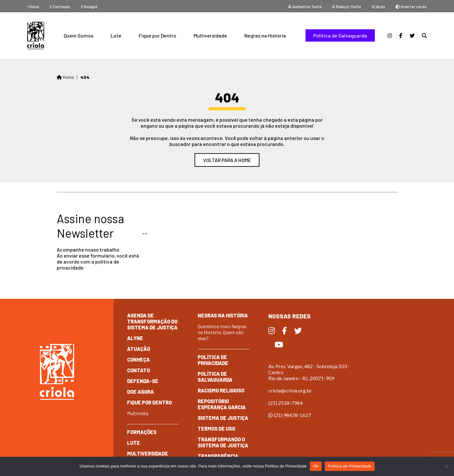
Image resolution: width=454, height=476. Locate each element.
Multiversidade (210, 35)
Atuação (139, 349)
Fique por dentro (149, 402)
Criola (36, 35)
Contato (138, 370)
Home (65, 77)
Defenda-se (143, 381)
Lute (116, 35)
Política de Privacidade (213, 360)
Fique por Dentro (157, 35)
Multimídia (138, 413)
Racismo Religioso (221, 390)
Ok (316, 466)
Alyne (135, 338)
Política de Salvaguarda (340, 35)
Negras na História (265, 35)
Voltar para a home (227, 160)
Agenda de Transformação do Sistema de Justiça (152, 321)
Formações (142, 432)
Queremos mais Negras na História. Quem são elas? (222, 332)
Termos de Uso (216, 429)
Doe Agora (140, 392)
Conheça (138, 360)
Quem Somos (79, 35)
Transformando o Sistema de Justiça (223, 442)
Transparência (218, 456)
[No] (446, 466)
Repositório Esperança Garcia (222, 404)
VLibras (378, 7)
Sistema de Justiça (223, 418)
